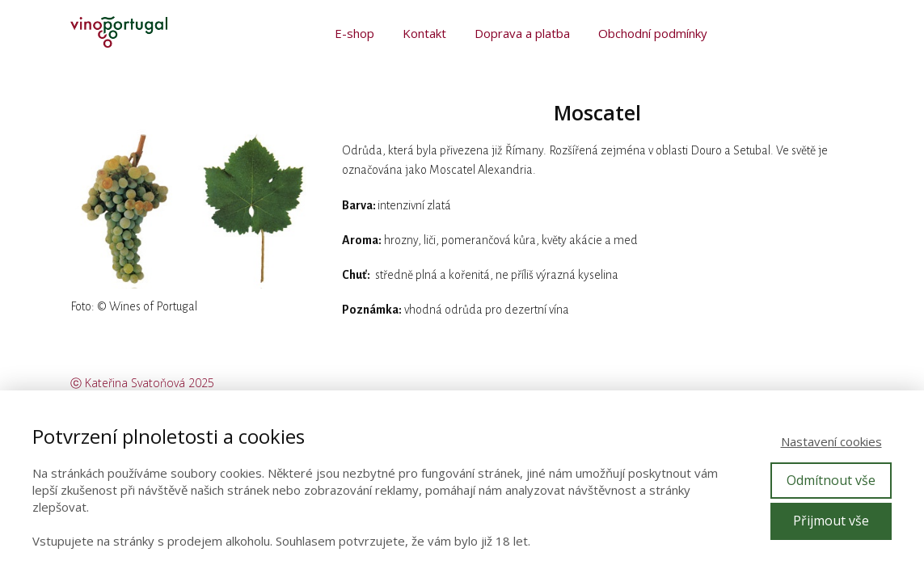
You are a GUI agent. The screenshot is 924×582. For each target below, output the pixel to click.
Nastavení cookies (831, 441)
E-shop (354, 33)
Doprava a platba (522, 33)
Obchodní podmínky (653, 33)
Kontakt (424, 33)
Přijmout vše (831, 521)
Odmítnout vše (831, 480)
